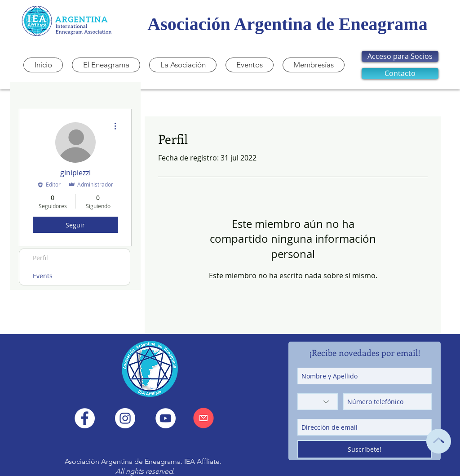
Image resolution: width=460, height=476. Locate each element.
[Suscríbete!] (365, 449)
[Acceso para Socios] (400, 56)
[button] (183, 65)
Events (43, 276)
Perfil (40, 258)
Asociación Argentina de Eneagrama (287, 24)
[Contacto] (400, 73)
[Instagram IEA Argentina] (125, 418)
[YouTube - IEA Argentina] (166, 418)
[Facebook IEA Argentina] (85, 418)
